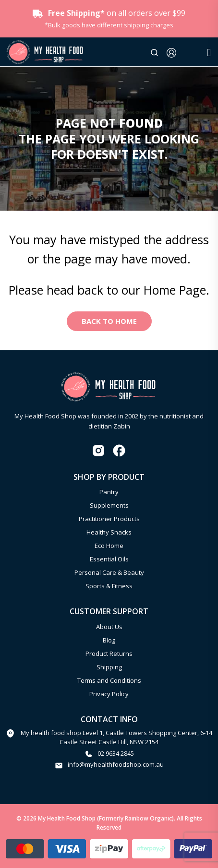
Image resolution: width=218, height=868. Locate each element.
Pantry (109, 492)
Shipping (109, 667)
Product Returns (109, 654)
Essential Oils (109, 559)
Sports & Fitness (109, 586)
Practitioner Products (109, 519)
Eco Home (109, 546)
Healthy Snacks (109, 532)
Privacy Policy (109, 694)
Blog (109, 640)
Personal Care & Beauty (109, 572)
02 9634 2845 (116, 753)
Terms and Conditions (109, 680)
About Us (109, 627)
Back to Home (109, 321)
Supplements (109, 505)
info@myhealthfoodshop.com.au (116, 764)
